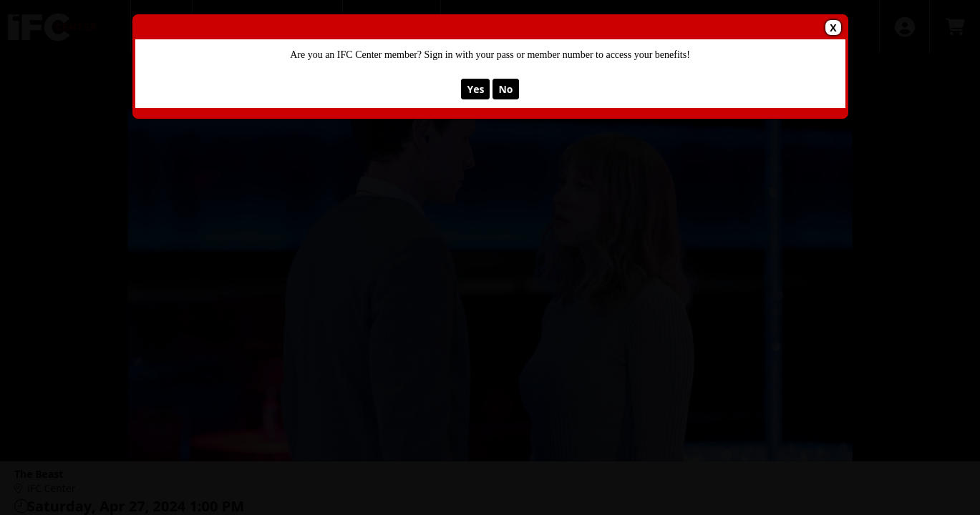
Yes (475, 89)
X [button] (833, 28)
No (505, 89)
